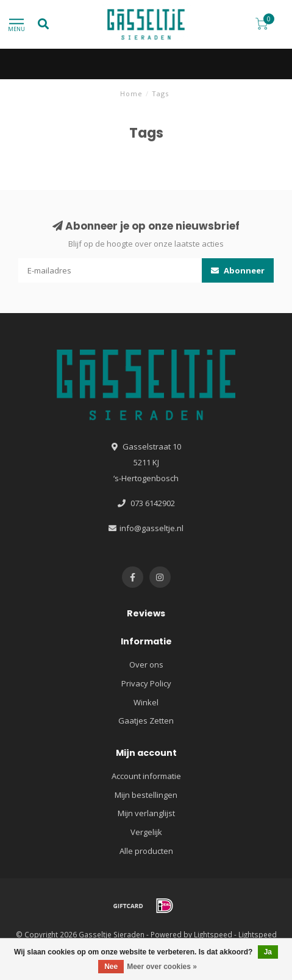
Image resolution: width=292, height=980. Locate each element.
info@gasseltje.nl (151, 528)
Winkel (146, 702)
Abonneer (238, 270)
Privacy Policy (146, 683)
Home (131, 93)
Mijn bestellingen (146, 795)
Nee (111, 967)
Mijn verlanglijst (146, 813)
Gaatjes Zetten (146, 721)
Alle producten (146, 851)
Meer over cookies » (162, 967)
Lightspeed (213, 934)
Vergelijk (146, 832)
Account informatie (146, 776)
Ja (268, 952)
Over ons (146, 664)
